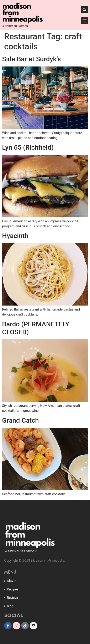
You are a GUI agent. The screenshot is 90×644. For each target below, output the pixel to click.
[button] (84, 9)
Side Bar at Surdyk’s (31, 59)
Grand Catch (20, 420)
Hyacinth (15, 236)
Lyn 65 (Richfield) (28, 147)
